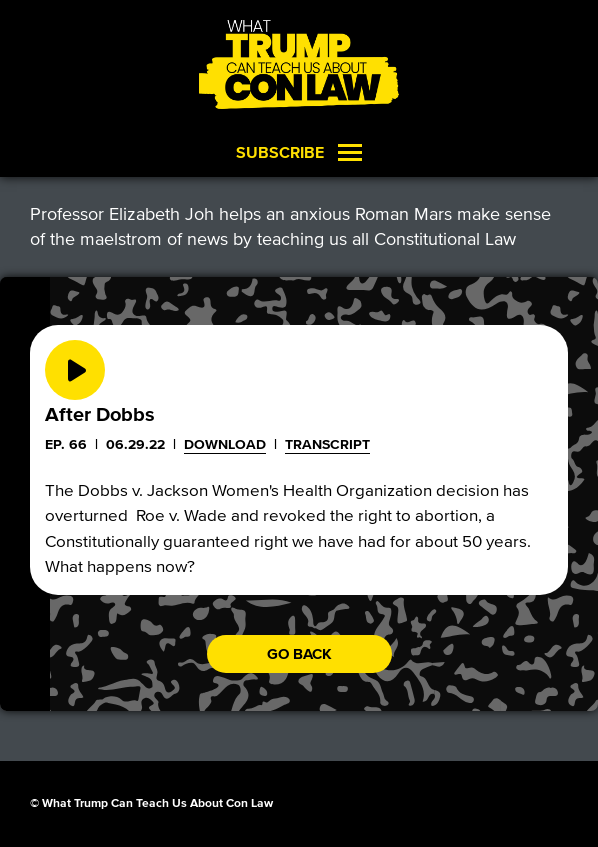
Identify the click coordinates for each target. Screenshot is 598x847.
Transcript (327, 444)
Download (225, 444)
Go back (299, 654)
